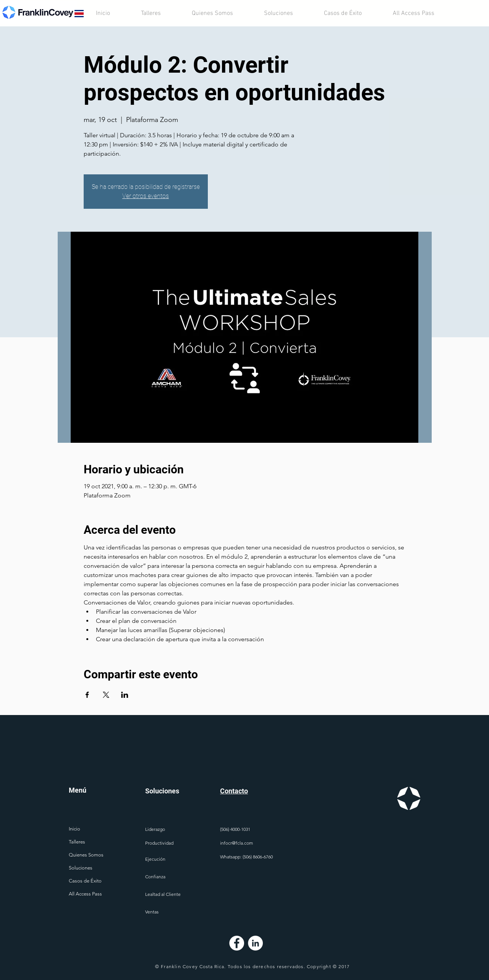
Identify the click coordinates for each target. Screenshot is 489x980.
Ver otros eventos (146, 196)
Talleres (77, 842)
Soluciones (81, 868)
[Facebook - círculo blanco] (237, 943)
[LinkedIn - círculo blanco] (255, 943)
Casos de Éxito (85, 881)
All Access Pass (85, 894)
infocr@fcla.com (236, 843)
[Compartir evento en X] (106, 695)
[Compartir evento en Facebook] (87, 695)
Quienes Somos (86, 855)
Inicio (74, 829)
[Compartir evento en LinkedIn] (125, 695)
